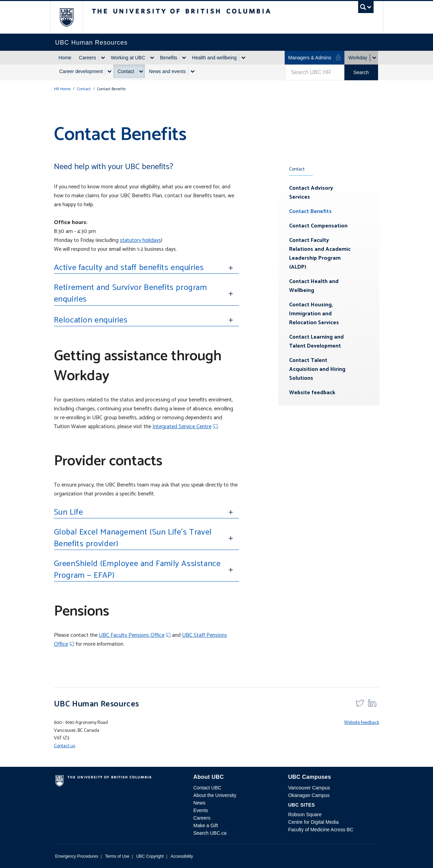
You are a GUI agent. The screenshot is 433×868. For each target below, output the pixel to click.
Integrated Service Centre (182, 427)
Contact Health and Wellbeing (314, 286)
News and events (167, 71)
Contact (126, 71)
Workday (358, 58)
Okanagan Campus (309, 795)
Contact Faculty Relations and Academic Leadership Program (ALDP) (320, 254)
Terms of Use (117, 856)
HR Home (62, 89)
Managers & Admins (314, 57)
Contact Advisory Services (311, 193)
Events (201, 810)
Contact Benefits (310, 212)
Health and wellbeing (214, 58)
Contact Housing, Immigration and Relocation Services (314, 314)
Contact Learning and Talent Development (316, 342)
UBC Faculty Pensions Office (132, 635)
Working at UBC (128, 58)
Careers (88, 58)
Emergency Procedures (77, 856)
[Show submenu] (103, 58)
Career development (81, 71)
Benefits (169, 58)
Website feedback (312, 393)
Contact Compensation (318, 226)
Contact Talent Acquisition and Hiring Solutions (317, 369)
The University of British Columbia (72, 17)
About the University (215, 795)
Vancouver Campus (309, 788)
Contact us (65, 746)
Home (65, 58)
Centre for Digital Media (313, 822)
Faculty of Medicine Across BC (321, 830)
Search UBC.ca (210, 833)
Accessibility (182, 856)
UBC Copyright (150, 856)
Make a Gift (206, 825)
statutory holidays (140, 240)
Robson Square (305, 814)
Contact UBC (207, 788)
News (199, 803)
